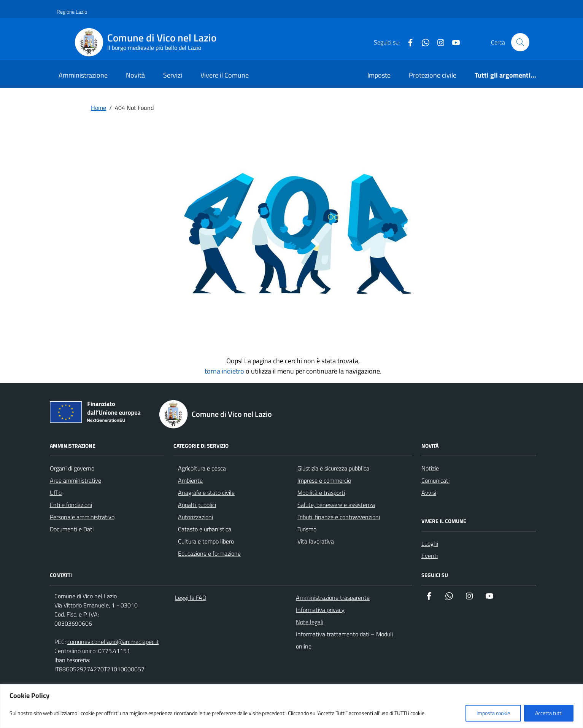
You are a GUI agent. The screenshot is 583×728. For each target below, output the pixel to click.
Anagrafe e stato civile (206, 493)
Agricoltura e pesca (202, 468)
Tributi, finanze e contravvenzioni (339, 517)
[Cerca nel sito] (520, 42)
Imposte (379, 75)
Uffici (56, 493)
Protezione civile (433, 75)
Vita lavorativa (316, 541)
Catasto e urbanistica (205, 529)
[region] (291, 706)
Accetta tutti (549, 713)
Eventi (430, 556)
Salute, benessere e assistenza (336, 505)
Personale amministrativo (82, 517)
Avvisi (429, 493)
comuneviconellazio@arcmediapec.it (113, 642)
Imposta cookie (493, 713)
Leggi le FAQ (191, 598)
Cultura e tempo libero (206, 541)
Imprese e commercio (324, 480)
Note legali (310, 622)
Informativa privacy (320, 610)
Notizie (430, 468)
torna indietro (224, 371)
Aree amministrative (75, 480)
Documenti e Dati (72, 529)
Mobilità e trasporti (321, 493)
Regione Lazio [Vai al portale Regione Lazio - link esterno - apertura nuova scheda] (72, 12)
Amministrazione (83, 75)
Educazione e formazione (209, 553)
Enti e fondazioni (71, 505)
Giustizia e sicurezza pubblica (333, 468)
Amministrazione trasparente (333, 598)
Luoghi (430, 544)
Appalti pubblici (197, 505)
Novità (135, 75)
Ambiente (190, 480)
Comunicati (435, 480)
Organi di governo (72, 468)
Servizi (173, 75)
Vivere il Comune (225, 75)
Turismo (307, 529)
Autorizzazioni (195, 517)
